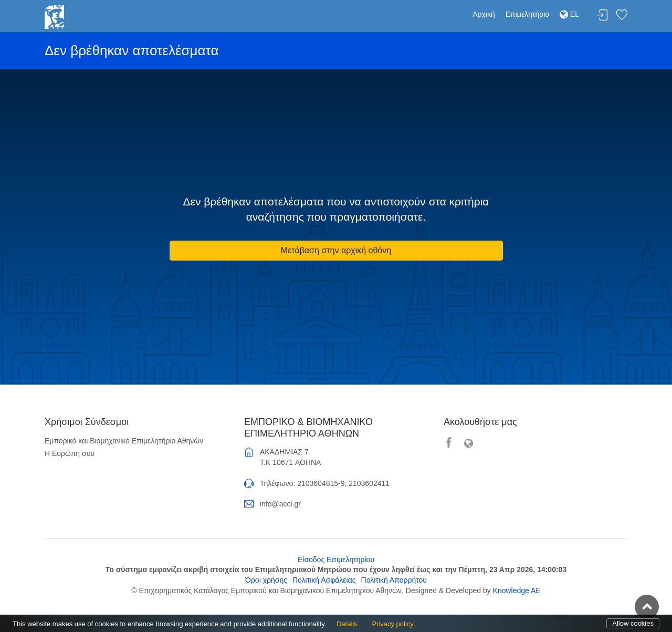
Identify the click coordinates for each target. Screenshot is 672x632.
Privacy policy (392, 624)
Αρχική (484, 14)
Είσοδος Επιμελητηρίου (336, 560)
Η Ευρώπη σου (70, 453)
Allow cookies (633, 623)
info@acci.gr (280, 504)
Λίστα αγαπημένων (622, 15)
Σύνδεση (602, 15)
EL (569, 14)
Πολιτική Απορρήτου (394, 580)
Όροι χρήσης (266, 580)
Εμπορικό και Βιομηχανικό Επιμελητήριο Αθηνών (124, 441)
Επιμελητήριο (527, 14)
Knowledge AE (517, 590)
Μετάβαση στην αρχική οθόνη (336, 250)
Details (347, 624)
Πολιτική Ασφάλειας (324, 580)
